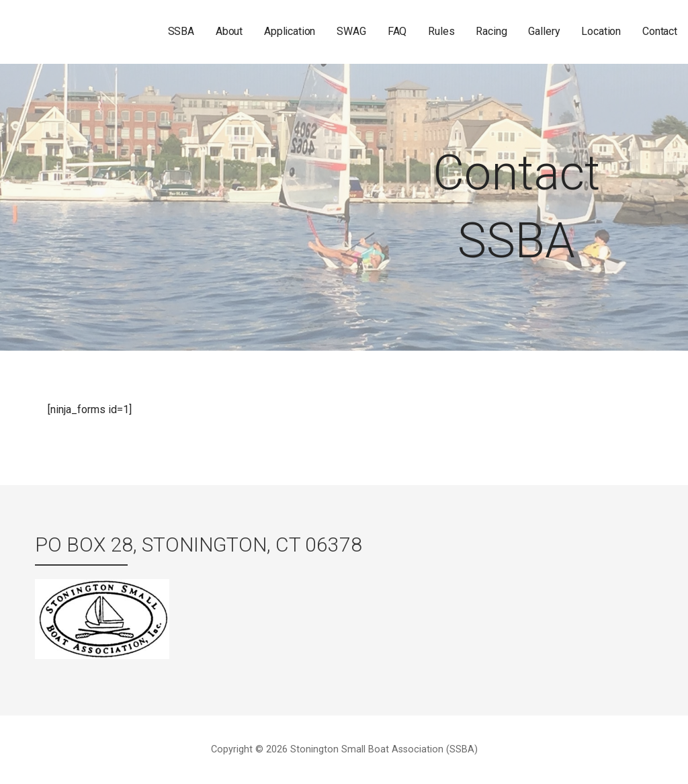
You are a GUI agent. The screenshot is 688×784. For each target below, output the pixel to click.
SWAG (351, 31)
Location (601, 31)
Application (290, 31)
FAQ (397, 31)
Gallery (544, 31)
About (229, 31)
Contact (660, 31)
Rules (441, 31)
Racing (491, 31)
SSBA (181, 31)
